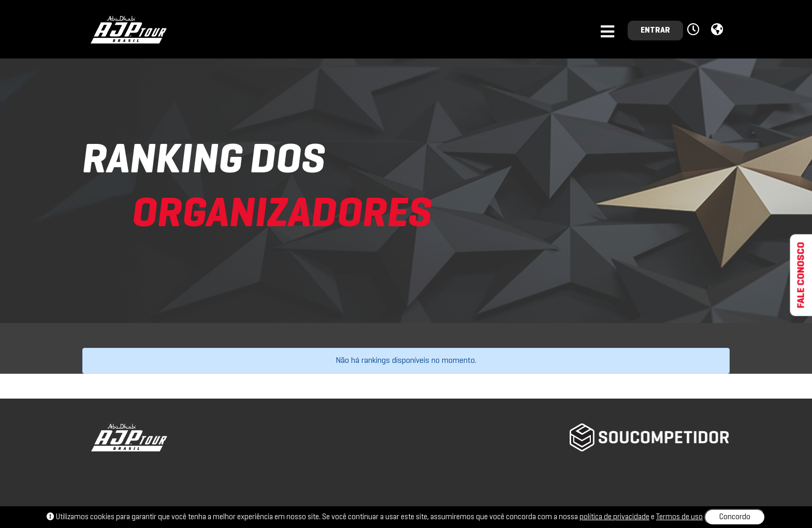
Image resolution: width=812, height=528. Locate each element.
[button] (695, 30)
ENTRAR (655, 31)
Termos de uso (679, 517)
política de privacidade (614, 517)
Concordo (735, 517)
